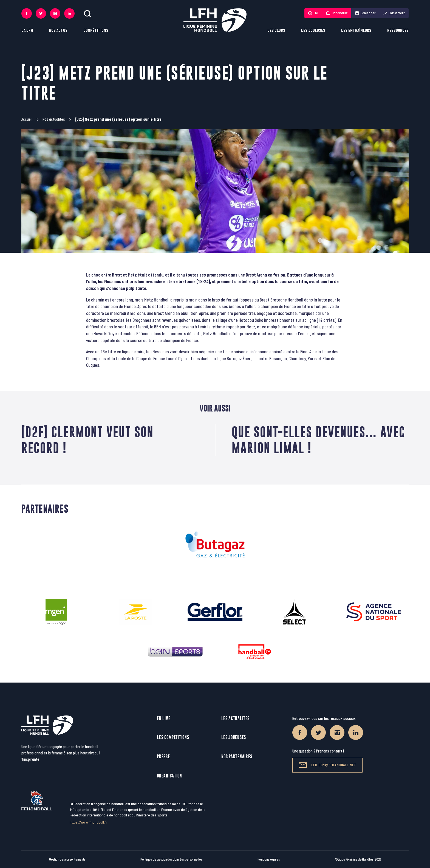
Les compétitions (173, 737)
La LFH (27, 31)
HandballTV (337, 13)
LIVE (313, 13)
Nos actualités (54, 119)
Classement (394, 13)
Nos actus (58, 31)
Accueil (27, 119)
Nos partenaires (237, 756)
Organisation (169, 776)
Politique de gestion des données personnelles (171, 859)
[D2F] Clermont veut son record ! (87, 440)
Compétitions (96, 31)
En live (164, 718)
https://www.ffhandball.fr (88, 822)
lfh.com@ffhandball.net (327, 765)
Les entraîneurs (356, 31)
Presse (163, 756)
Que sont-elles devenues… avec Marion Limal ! (319, 440)
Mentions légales (269, 859)
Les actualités (235, 718)
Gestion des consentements (67, 859)
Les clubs (276, 31)
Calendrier (365, 13)
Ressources (398, 31)
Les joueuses (313, 31)
